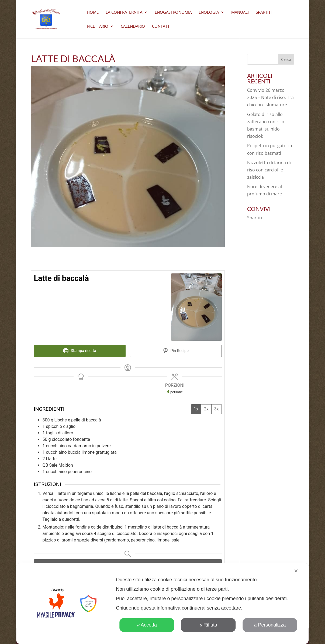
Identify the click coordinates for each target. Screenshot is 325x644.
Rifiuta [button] (208, 625)
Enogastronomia (173, 13)
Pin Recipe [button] (176, 351)
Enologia (209, 13)
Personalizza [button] (270, 625)
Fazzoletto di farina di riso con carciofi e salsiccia (269, 170)
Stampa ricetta (80, 351)
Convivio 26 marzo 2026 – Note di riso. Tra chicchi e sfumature (270, 97)
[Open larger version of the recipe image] (196, 307)
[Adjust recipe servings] (168, 392)
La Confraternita (124, 13)
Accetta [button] (147, 625)
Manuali (240, 13)
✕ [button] (296, 571)
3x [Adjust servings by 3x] (217, 409)
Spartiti (264, 13)
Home (93, 13)
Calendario (133, 27)
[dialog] (162, 603)
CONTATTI (161, 27)
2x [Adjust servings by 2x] (206, 409)
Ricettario (98, 27)
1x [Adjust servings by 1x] (196, 409)
